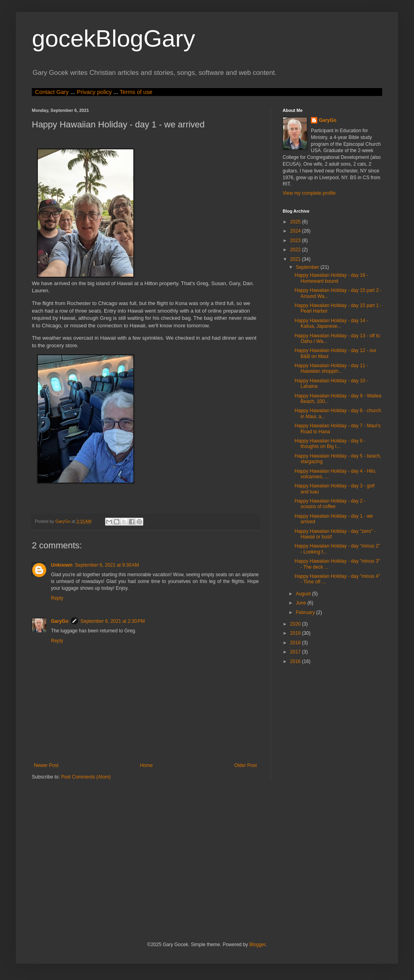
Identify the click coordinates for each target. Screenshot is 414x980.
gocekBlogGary (113, 38)
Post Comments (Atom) (86, 777)
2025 (296, 222)
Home (146, 765)
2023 (296, 241)
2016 (296, 661)
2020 (296, 624)
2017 (296, 652)
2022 (296, 250)
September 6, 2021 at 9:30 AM (107, 565)
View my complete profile (309, 193)
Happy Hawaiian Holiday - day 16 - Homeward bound (331, 278)
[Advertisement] (142, 860)
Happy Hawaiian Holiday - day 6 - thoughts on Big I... (330, 444)
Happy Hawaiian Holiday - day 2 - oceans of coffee (330, 504)
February (306, 612)
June (302, 603)
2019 (296, 633)
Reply (57, 598)
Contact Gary (52, 92)
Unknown (62, 565)
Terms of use (136, 92)
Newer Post (46, 765)
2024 (296, 231)
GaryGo (60, 621)
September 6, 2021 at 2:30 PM (113, 621)
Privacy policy (94, 92)
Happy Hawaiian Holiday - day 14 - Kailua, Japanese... (331, 323)
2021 (296, 259)
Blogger (257, 945)
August (304, 594)
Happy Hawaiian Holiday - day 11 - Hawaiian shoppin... (331, 368)
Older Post (245, 765)
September (308, 267)
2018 (296, 643)
